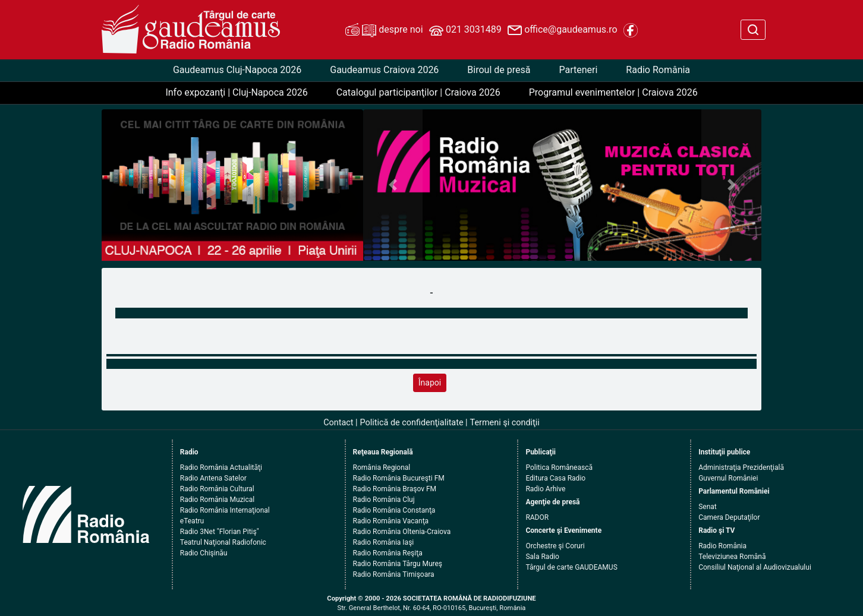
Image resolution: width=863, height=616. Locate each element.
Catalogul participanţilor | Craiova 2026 (418, 92)
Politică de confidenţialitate (412, 423)
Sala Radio (542, 557)
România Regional (382, 467)
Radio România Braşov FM (395, 489)
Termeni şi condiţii (505, 423)
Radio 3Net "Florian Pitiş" (220, 532)
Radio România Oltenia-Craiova (402, 532)
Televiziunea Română (732, 557)
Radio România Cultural (217, 489)
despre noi (384, 30)
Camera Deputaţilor (729, 517)
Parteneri (578, 70)
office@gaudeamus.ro (562, 30)
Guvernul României (728, 478)
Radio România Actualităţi (221, 467)
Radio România (658, 70)
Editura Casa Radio (555, 478)
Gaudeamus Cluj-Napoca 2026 (237, 70)
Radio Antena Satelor (213, 478)
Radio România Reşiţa (388, 553)
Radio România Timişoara (394, 574)
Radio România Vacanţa (391, 521)
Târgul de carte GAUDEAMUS (571, 567)
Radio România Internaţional (225, 510)
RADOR (537, 517)
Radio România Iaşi (384, 542)
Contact (338, 423)
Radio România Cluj (384, 500)
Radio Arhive (545, 489)
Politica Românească (559, 467)
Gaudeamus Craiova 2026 (384, 70)
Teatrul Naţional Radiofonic (223, 542)
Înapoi (430, 383)
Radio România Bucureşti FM (399, 478)
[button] (393, 185)
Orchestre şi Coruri (555, 546)
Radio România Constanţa (394, 510)
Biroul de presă (499, 70)
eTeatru (192, 521)
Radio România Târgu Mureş (398, 564)
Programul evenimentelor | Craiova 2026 (613, 92)
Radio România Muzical (217, 500)
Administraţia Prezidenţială (741, 467)
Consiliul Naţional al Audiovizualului (755, 567)
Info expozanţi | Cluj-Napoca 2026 (236, 92)
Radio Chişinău (204, 553)
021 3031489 (465, 30)
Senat (708, 507)
